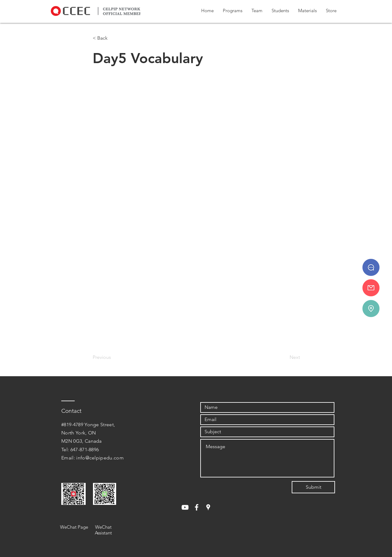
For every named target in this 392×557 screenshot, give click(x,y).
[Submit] (313, 487)
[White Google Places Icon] (208, 507)
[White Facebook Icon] (197, 507)
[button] (233, 11)
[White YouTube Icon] (185, 507)
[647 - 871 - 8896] (371, 267)
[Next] (285, 357)
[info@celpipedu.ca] (371, 288)
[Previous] (113, 357)
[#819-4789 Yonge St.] (371, 309)
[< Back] (113, 38)
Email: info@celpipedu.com (93, 458)
